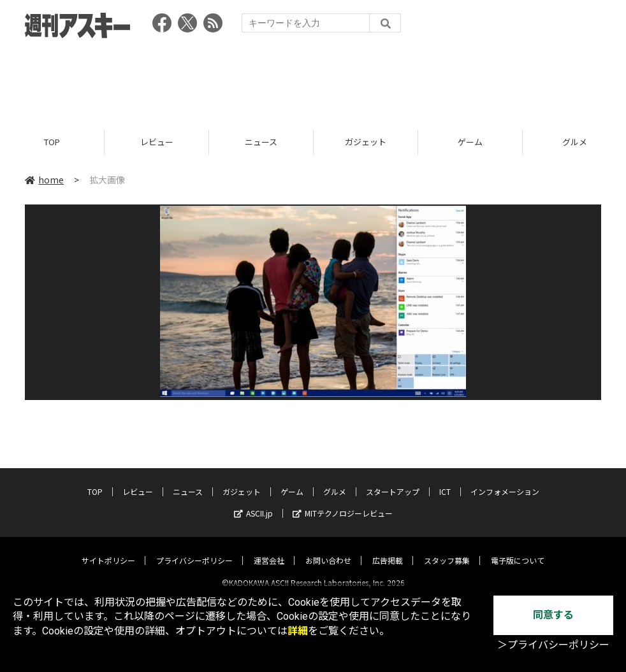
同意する (553, 615)
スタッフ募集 (447, 549)
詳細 (298, 631)
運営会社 (269, 549)
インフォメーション (505, 481)
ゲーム (470, 142)
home (44, 180)
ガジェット (366, 142)
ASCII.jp (253, 502)
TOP (52, 142)
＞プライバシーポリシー (553, 645)
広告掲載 (388, 549)
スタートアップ (393, 481)
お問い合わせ (328, 549)
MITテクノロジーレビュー (343, 502)
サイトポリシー (108, 549)
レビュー (157, 142)
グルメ (335, 481)
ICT (445, 481)
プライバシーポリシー (194, 549)
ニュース (261, 142)
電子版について (518, 549)
